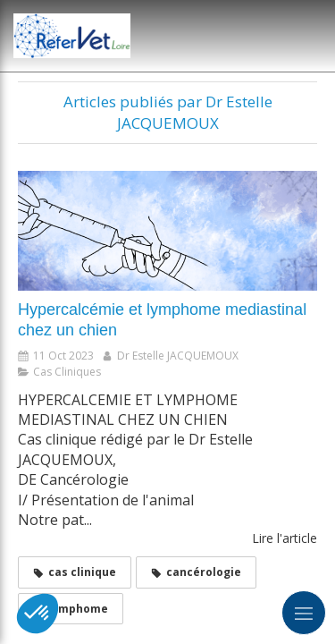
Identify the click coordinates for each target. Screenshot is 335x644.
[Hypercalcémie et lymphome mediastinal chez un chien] (167, 231)
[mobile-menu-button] (304, 613)
